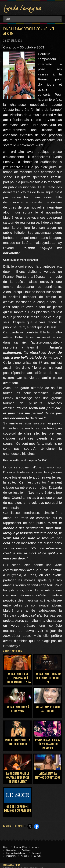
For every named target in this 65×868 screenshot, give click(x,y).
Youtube (25, 856)
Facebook (37, 853)
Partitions (26, 850)
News (6, 847)
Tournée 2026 (20, 847)
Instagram (11, 856)
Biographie (11, 850)
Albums (36, 847)
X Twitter (38, 856)
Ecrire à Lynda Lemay (16, 853)
